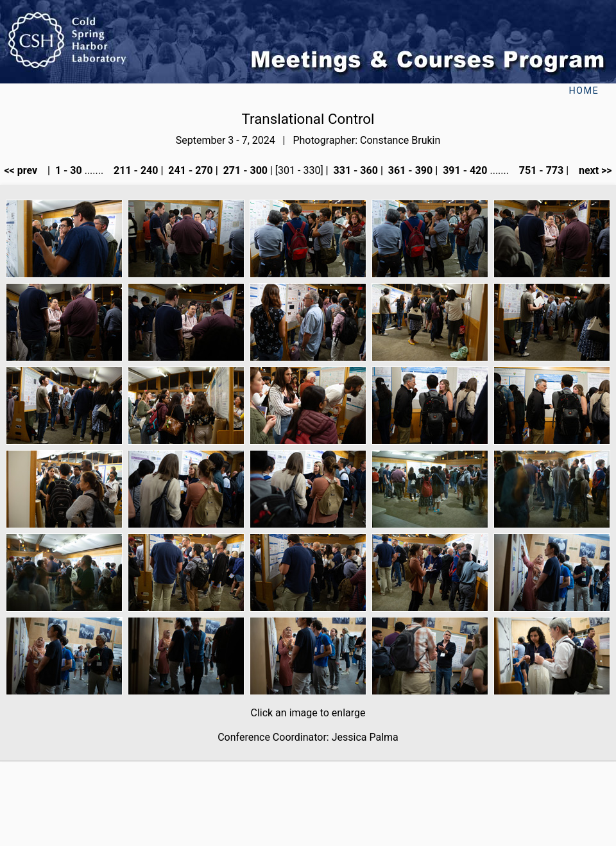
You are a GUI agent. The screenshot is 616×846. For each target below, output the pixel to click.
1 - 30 (67, 170)
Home (584, 91)
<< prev (24, 170)
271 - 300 (244, 170)
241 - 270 (189, 170)
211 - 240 (134, 170)
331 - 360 (355, 170)
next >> (592, 170)
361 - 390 (409, 170)
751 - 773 (540, 170)
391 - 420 (464, 170)
